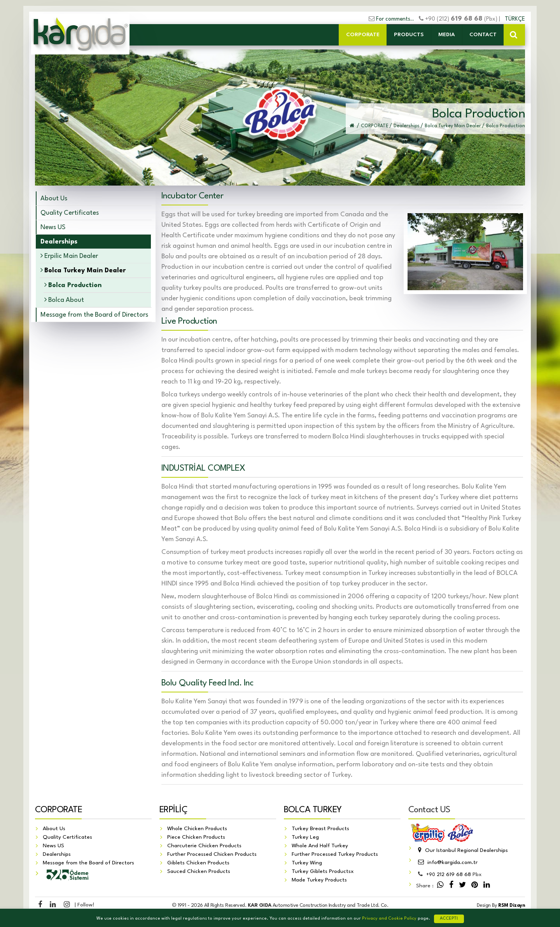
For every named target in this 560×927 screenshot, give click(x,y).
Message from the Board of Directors (94, 315)
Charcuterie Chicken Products (204, 846)
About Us (54, 199)
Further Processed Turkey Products (335, 855)
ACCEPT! (449, 919)
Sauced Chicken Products (199, 872)
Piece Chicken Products (196, 838)
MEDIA (447, 35)
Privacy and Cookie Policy (389, 919)
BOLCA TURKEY (313, 810)
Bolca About (64, 300)
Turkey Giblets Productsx (323, 872)
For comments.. (395, 19)
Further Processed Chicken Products (212, 855)
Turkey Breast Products (320, 829)
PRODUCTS (409, 35)
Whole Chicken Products (197, 829)
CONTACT (483, 35)
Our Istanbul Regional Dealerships (462, 851)
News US (53, 227)
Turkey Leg (305, 838)
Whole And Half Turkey (320, 846)
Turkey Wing (307, 863)
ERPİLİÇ (173, 810)
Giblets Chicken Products (198, 863)
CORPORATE (363, 35)
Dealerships (57, 855)
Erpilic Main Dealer (69, 256)
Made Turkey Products (319, 880)
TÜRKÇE (515, 19)
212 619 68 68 (449, 875)
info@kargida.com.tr (447, 863)
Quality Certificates (70, 213)
